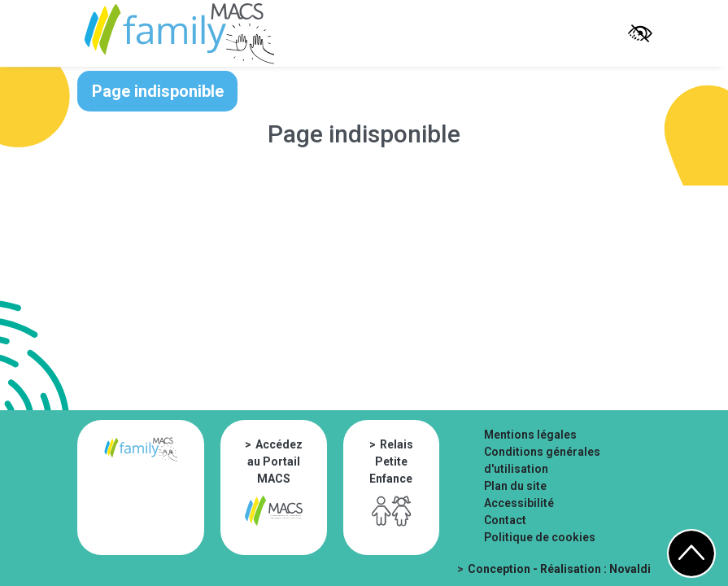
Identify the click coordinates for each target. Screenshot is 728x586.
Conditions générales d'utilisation (542, 460)
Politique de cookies (540, 537)
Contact (505, 520)
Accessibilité (519, 503)
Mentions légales (530, 435)
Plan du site (515, 486)
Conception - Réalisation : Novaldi (559, 569)
